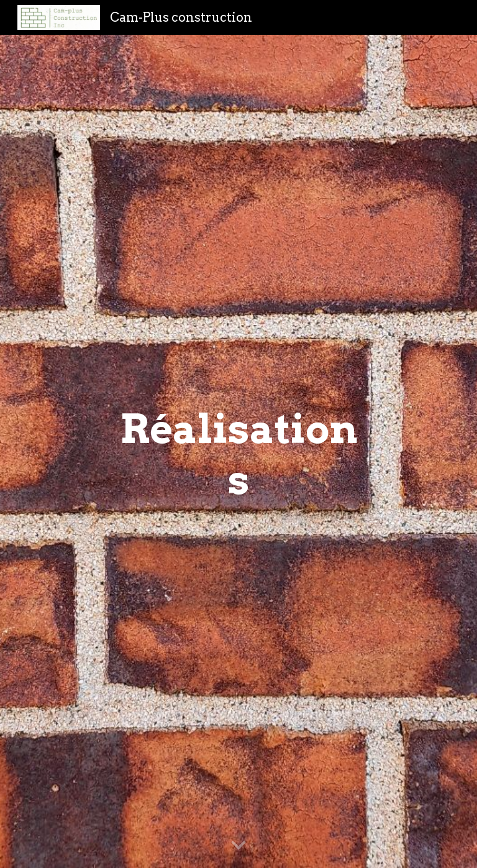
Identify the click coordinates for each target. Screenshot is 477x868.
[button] (238, 846)
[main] (238, 452)
